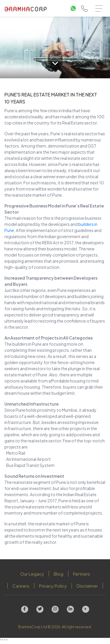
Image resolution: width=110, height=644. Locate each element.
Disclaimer (87, 586)
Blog (59, 574)
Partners (82, 574)
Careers (21, 586)
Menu (100, 6)
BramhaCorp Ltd (33, 627)
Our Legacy (32, 574)
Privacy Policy (53, 586)
